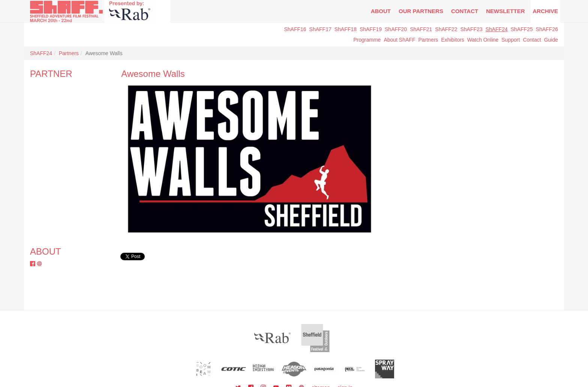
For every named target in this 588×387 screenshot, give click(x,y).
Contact (465, 11)
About (381, 11)
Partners (428, 40)
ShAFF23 (471, 29)
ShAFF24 (497, 29)
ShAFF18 (346, 29)
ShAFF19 (371, 29)
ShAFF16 (295, 29)
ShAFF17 (320, 29)
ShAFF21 (421, 29)
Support (511, 40)
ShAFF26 (547, 29)
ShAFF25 (522, 29)
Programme (367, 40)
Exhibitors (452, 40)
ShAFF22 (446, 29)
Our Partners (421, 11)
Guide (551, 40)
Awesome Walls (153, 74)
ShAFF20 (396, 29)
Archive (545, 11)
